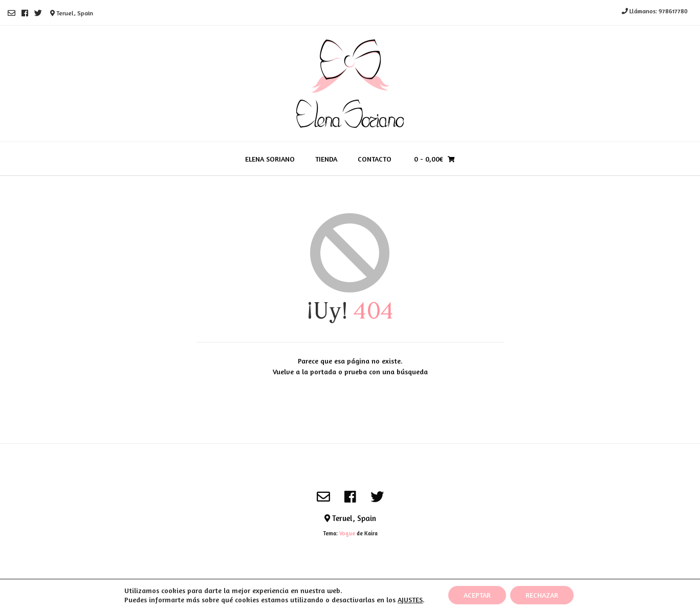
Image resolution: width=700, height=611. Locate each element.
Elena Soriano (270, 159)
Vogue (347, 533)
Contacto (375, 159)
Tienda (326, 159)
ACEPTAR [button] (477, 595)
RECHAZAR (542, 595)
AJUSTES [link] (410, 599)
